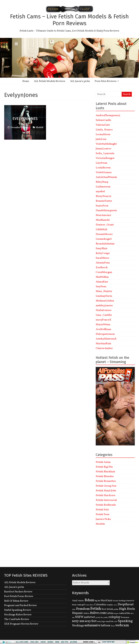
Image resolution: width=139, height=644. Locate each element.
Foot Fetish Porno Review (19, 596)
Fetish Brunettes (106, 481)
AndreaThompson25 (108, 115)
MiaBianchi (103, 220)
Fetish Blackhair (106, 472)
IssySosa (101, 287)
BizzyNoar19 (103, 196)
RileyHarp (102, 182)
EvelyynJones (25, 118)
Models (40, 127)
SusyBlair (102, 249)
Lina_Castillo (104, 315)
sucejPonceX (103, 320)
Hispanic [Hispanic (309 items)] (78, 613)
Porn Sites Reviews (106, 81)
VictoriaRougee (105, 158)
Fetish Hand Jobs (106, 491)
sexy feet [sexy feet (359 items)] (91, 621)
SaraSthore (102, 258)
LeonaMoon (103, 134)
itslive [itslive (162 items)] (87, 613)
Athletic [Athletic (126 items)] (81, 601)
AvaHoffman (103, 329)
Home (26, 81)
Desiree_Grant (105, 225)
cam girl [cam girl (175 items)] (81, 605)
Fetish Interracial (106, 500)
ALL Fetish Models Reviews (50, 81)
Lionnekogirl (104, 239)
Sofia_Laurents (105, 153)
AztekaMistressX (106, 339)
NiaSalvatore (104, 310)
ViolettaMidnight (106, 144)
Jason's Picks (103, 519)
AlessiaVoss (103, 263)
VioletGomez (104, 172)
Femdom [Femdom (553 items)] (83, 609)
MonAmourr (104, 215)
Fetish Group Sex (106, 486)
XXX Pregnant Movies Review (21, 624)
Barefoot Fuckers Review (18, 592)
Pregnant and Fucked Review (21, 605)
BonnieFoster (104, 201)
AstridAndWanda (106, 177)
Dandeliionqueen (106, 211)
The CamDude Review (17, 619)
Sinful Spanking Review (18, 610)
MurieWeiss (103, 325)
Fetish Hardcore (106, 495)
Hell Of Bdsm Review (16, 601)
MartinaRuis (103, 344)
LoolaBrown (103, 168)
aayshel (100, 191)
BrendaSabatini (105, 244)
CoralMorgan (104, 272)
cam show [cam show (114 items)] (90, 605)
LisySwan (102, 163)
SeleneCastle (103, 120)
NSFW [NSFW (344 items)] (79, 617)
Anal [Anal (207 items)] (75, 601)
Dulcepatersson (105, 334)
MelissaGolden (105, 301)
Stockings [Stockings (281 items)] (78, 626)
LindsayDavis (104, 296)
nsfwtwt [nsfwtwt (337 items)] (90, 617)
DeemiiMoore (104, 234)
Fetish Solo (102, 510)
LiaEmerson (103, 187)
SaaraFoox (102, 206)
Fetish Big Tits (104, 467)
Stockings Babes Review (18, 615)
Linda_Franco (104, 130)
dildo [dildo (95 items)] (74, 609)
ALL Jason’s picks (80, 81)
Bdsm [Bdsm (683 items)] (89, 600)
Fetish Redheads (106, 505)
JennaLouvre (103, 149)
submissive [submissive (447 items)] (92, 626)
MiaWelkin (102, 277)
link (137, 602)
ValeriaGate (103, 125)
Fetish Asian (103, 462)
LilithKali (101, 230)
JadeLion (101, 139)
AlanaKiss (102, 282)
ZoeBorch (102, 268)
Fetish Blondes (105, 476)
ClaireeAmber (104, 348)
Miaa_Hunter (104, 291)
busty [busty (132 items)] (74, 605)
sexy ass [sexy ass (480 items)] (78, 621)
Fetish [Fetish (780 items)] (96, 609)
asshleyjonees (104, 306)
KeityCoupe (103, 253)
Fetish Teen (103, 514)
